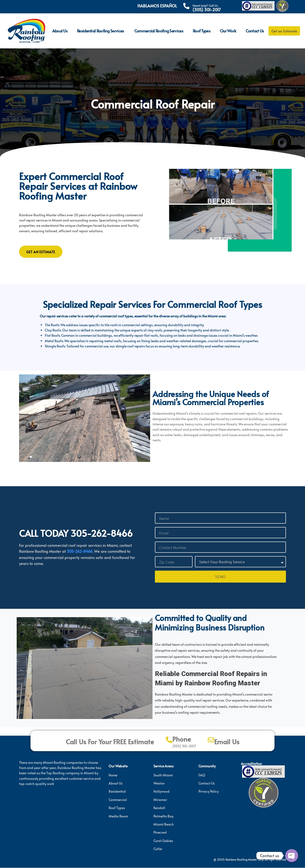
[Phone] (169, 740)
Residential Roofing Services (101, 31)
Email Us (227, 742)
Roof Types (202, 31)
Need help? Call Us (205, 5)
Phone (182, 739)
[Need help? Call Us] (186, 6)
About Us (60, 31)
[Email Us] (211, 740)
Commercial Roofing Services (159, 31)
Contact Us (255, 31)
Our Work (228, 31)
